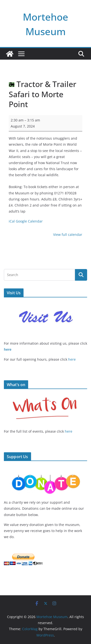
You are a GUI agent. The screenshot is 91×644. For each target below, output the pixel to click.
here (8, 349)
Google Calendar (29, 221)
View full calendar (68, 235)
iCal (12, 221)
